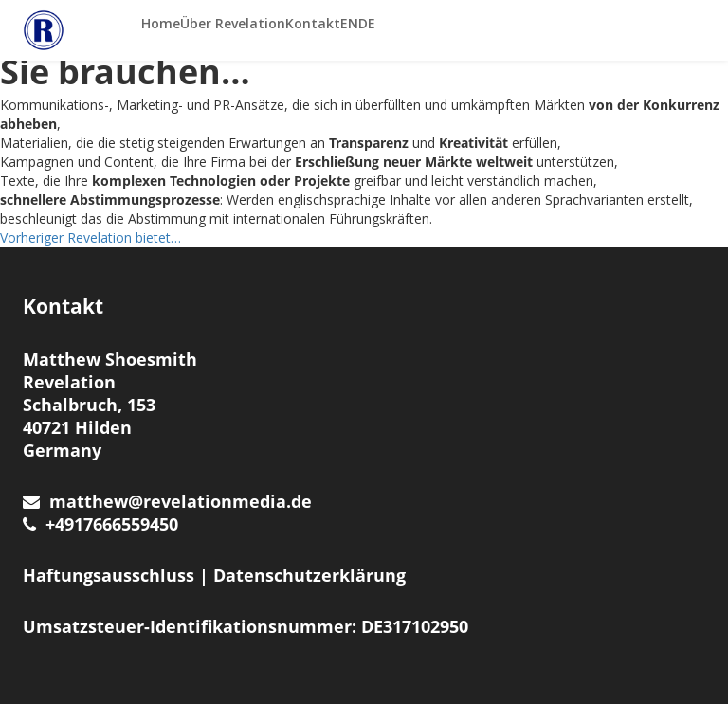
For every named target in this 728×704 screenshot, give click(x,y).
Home (161, 23)
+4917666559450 (100, 524)
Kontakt (313, 23)
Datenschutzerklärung (309, 575)
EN (349, 23)
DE (367, 23)
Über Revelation (233, 23)
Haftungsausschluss (109, 575)
